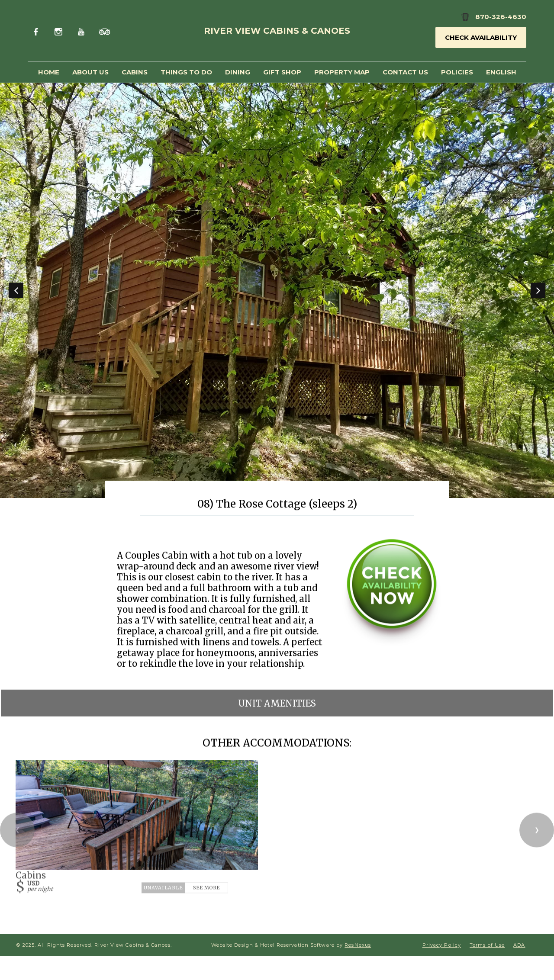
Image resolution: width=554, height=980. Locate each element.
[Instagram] (60, 31)
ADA (519, 945)
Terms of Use (487, 945)
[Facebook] (38, 31)
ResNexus (358, 945)
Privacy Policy (442, 945)
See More (206, 888)
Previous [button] (16, 290)
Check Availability (481, 37)
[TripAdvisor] (105, 31)
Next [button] (538, 290)
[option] (277, 290)
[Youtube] (82, 31)
